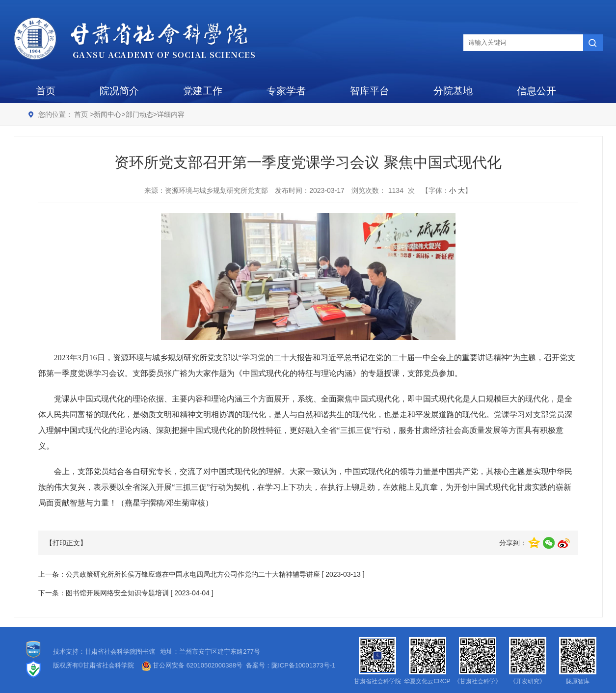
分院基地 (453, 91)
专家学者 (286, 91)
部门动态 (139, 114)
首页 (46, 91)
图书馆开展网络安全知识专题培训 (117, 593)
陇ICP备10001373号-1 (303, 665)
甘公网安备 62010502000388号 (192, 665)
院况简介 (119, 91)
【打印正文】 (66, 543)
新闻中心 (107, 114)
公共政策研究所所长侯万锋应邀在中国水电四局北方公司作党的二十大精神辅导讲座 (193, 574)
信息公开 (536, 91)
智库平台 (370, 91)
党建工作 (203, 91)
